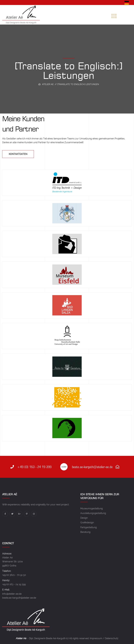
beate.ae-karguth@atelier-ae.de (96, 467)
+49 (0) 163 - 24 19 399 (31, 467)
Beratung (85, 532)
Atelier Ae (48, 84)
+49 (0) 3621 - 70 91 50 (14, 575)
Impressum (96, 638)
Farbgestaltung (89, 527)
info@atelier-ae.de (12, 594)
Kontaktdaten (18, 154)
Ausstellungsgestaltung (93, 513)
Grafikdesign (87, 523)
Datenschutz (112, 638)
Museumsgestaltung (92, 508)
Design (84, 518)
